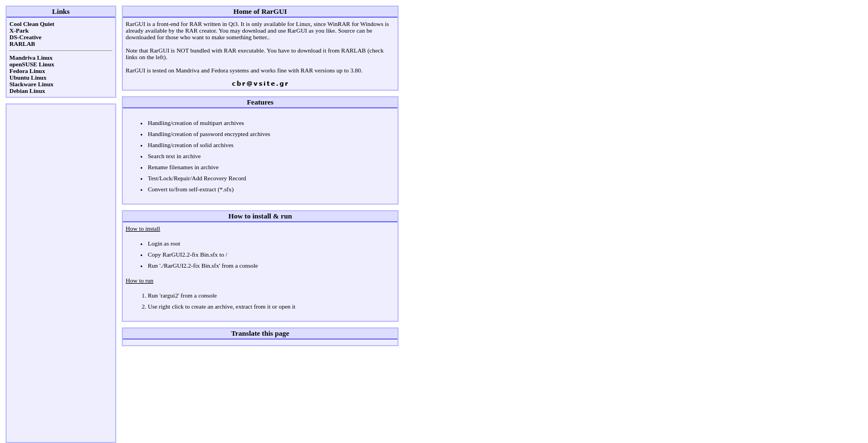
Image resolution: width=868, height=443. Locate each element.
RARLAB (22, 44)
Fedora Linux (27, 71)
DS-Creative (25, 37)
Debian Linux (27, 91)
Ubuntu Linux (28, 77)
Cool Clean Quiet (32, 24)
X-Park (19, 30)
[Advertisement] (61, 273)
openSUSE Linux (32, 64)
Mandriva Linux (31, 58)
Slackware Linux (32, 84)
